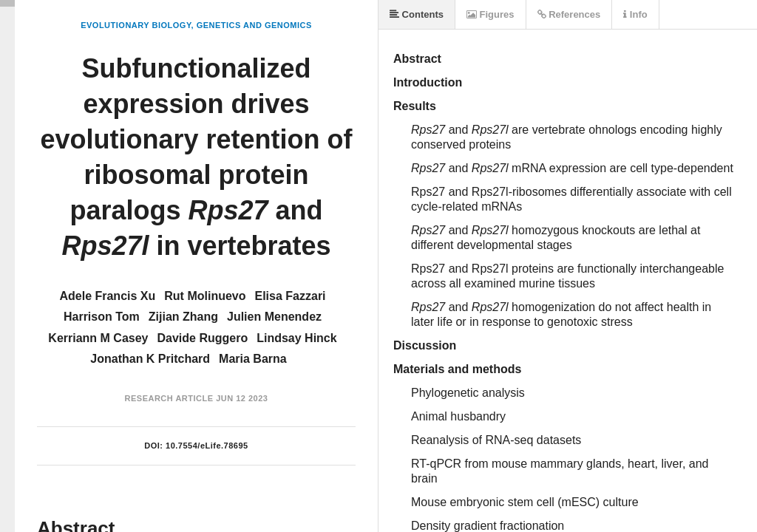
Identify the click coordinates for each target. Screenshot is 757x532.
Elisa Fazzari (291, 296)
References (569, 14)
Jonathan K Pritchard (150, 359)
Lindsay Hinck (296, 338)
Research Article (169, 398)
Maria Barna (253, 359)
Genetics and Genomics (254, 25)
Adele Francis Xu (107, 296)
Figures (490, 14)
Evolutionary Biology (136, 25)
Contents (417, 14)
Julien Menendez (274, 317)
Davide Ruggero (203, 338)
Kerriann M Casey (98, 338)
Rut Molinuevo (205, 296)
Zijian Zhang (183, 317)
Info (635, 14)
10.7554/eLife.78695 (207, 446)
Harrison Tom (102, 317)
